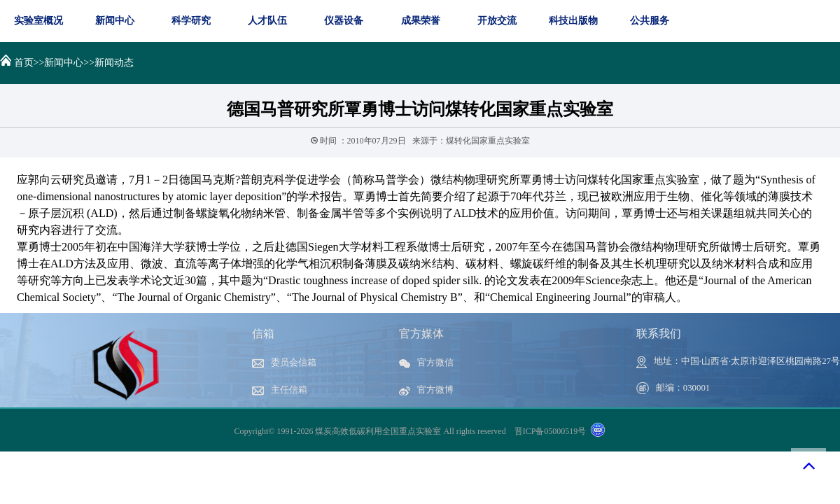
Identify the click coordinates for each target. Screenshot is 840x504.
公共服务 (650, 21)
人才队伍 (267, 21)
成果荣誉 (421, 21)
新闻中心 (115, 21)
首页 (24, 63)
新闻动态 (114, 63)
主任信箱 (280, 390)
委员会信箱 (284, 363)
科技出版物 (573, 21)
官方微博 (426, 390)
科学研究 (191, 21)
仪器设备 (344, 21)
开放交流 (497, 21)
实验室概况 (38, 21)
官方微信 (426, 363)
